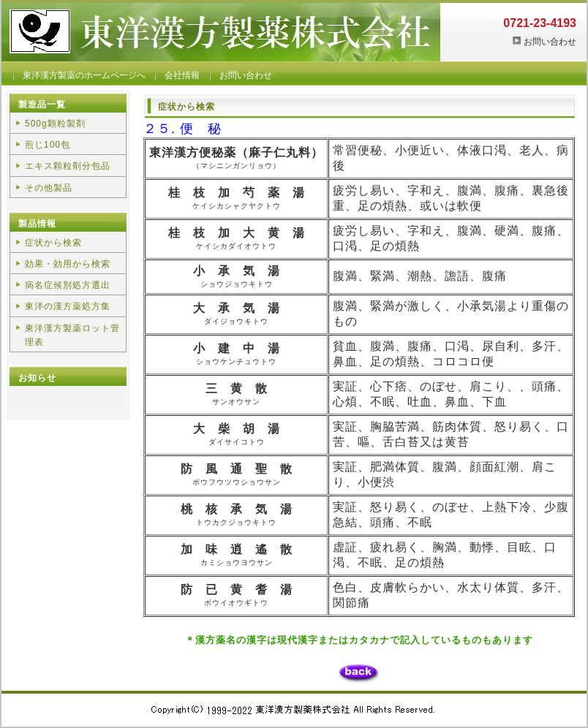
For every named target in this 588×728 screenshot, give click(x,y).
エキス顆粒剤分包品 (68, 166)
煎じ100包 (48, 145)
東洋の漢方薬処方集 (68, 306)
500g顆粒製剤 (55, 124)
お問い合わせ (550, 42)
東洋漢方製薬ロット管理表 (72, 335)
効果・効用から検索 (68, 264)
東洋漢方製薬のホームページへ (84, 75)
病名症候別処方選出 (68, 285)
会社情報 (182, 75)
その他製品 (49, 188)
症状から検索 (53, 243)
